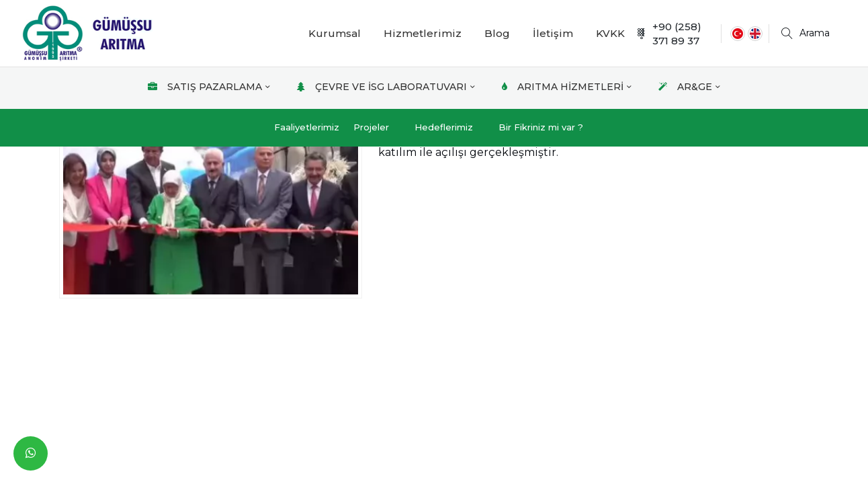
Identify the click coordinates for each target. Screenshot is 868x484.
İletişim (553, 33)
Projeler (371, 127)
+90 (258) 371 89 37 (669, 34)
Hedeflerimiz (444, 127)
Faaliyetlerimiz (307, 127)
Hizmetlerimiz (423, 33)
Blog (497, 33)
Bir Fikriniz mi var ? (541, 127)
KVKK (610, 33)
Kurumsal (335, 33)
